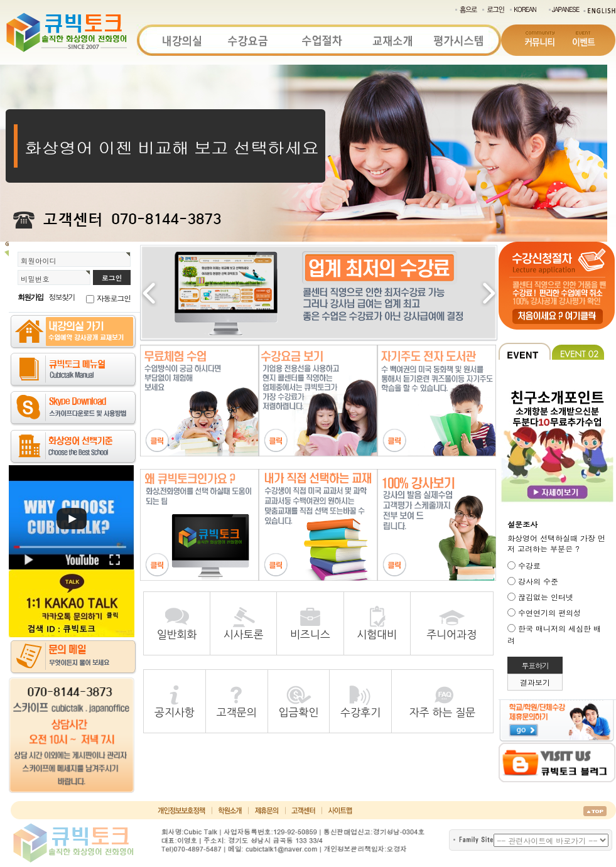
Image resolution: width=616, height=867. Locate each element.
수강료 (529, 565)
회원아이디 (39, 261)
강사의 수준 (538, 581)
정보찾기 (62, 297)
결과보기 (535, 682)
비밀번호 (35, 279)
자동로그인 (114, 298)
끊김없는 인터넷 (546, 597)
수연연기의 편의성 (549, 612)
